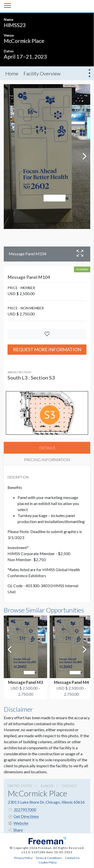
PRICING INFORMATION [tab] (47, 460)
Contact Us (72, 858)
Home (12, 73)
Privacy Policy (23, 858)
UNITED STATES (20, 786)
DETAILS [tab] (47, 448)
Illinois (47, 786)
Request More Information (47, 349)
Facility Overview (42, 73)
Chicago (69, 786)
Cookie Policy (48, 862)
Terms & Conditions (49, 858)
